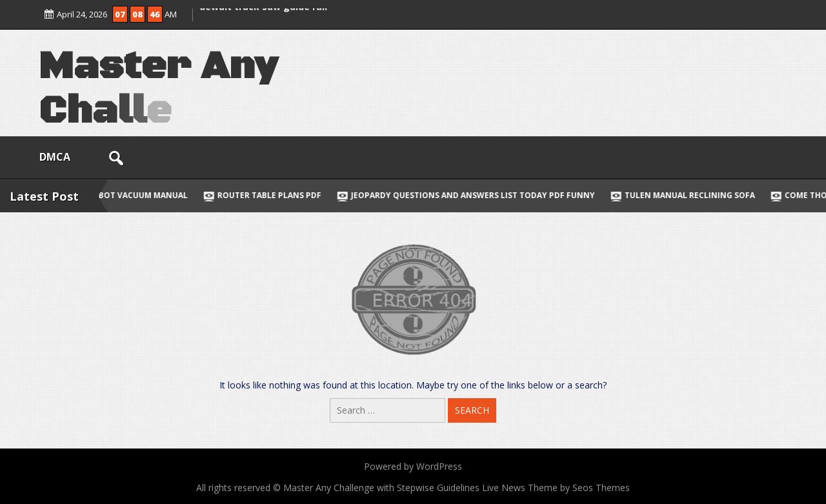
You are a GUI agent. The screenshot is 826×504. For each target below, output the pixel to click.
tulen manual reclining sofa (692, 195)
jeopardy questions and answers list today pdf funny (475, 195)
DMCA (55, 157)
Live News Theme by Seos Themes (556, 488)
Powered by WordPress (413, 466)
